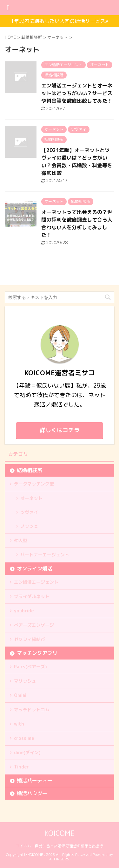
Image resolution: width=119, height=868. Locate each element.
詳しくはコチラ (60, 430)
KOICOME (60, 833)
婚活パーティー (35, 781)
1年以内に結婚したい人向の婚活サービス (60, 21)
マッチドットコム (32, 710)
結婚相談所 (30, 470)
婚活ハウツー (32, 793)
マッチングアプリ (37, 653)
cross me (24, 738)
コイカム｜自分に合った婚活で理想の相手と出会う (60, 846)
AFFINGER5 (59, 859)
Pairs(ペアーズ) (30, 667)
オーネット (31, 498)
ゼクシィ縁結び (30, 639)
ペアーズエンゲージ (34, 625)
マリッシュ (25, 681)
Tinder (21, 767)
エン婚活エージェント (36, 582)
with (19, 724)
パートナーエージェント (45, 555)
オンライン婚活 (35, 568)
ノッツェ (29, 526)
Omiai (20, 695)
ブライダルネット (32, 596)
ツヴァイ (29, 512)
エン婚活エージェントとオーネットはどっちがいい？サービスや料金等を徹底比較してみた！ (77, 93)
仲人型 (21, 540)
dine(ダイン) (27, 752)
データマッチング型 (34, 484)
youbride (24, 611)
